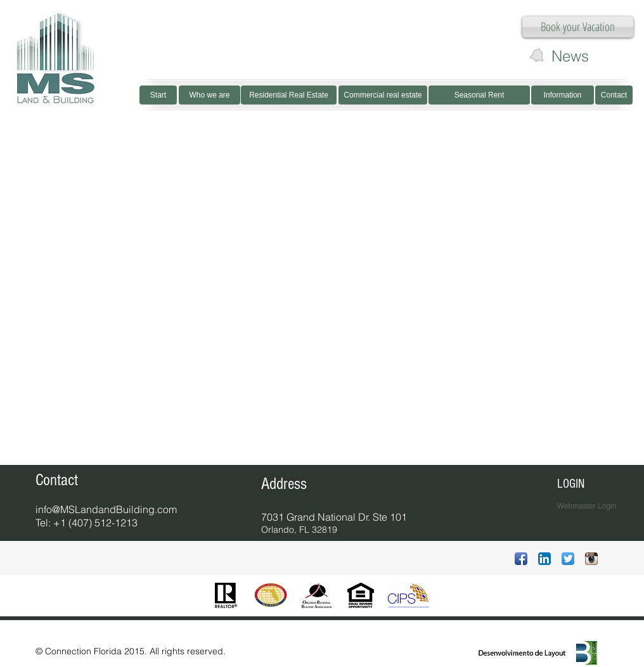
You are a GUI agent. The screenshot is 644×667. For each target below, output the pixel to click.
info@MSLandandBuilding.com (106, 509)
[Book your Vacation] (578, 27)
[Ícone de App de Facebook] (521, 559)
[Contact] (614, 95)
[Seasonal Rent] (479, 95)
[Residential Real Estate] (289, 95)
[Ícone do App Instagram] (591, 559)
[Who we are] (209, 95)
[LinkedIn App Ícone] (544, 559)
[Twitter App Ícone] (568, 559)
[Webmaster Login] (587, 506)
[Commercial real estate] (383, 95)
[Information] (563, 95)
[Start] (158, 95)
